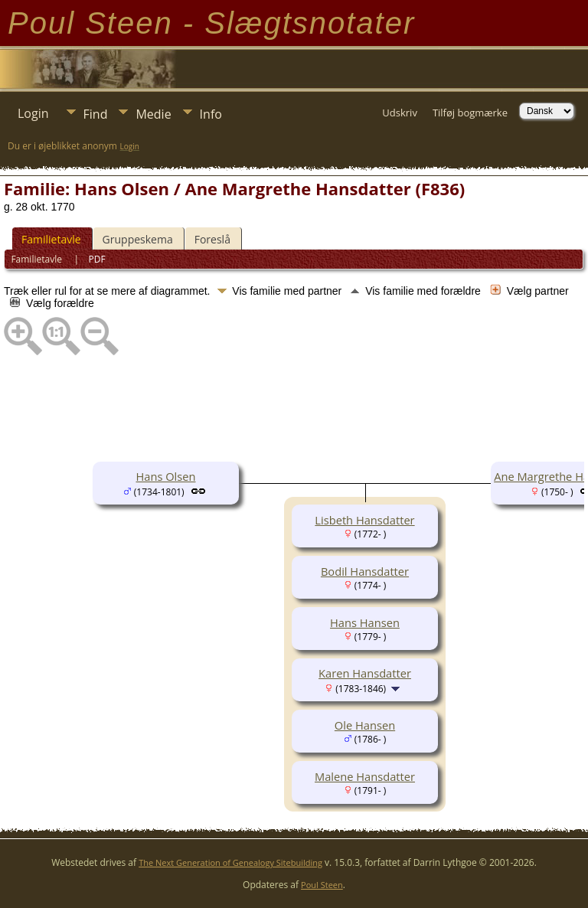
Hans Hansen (365, 622)
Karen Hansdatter (365, 673)
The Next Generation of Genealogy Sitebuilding (230, 862)
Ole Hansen (365, 725)
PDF (97, 259)
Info (211, 114)
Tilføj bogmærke (470, 113)
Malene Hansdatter (365, 776)
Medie (153, 114)
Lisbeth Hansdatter (364, 520)
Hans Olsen (165, 476)
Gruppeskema (138, 239)
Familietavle (51, 239)
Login (33, 113)
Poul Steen (322, 885)
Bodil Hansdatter (365, 571)
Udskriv (400, 113)
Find (96, 114)
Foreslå (212, 239)
